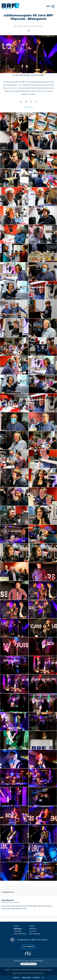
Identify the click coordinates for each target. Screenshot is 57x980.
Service (16, 978)
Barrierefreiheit (30, 970)
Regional (18, 929)
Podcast (36, 978)
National (18, 931)
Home (16, 926)
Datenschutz (16, 970)
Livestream (26, 978)
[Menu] (50, 6)
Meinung (33, 929)
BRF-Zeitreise (35, 934)
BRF (29, 31)
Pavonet (42, 973)
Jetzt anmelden (28, 946)
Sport (32, 926)
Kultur (32, 931)
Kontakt (22, 970)
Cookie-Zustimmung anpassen (43, 970)
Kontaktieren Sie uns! (28, 964)
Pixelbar (36, 973)
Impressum (8, 970)
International (20, 934)
